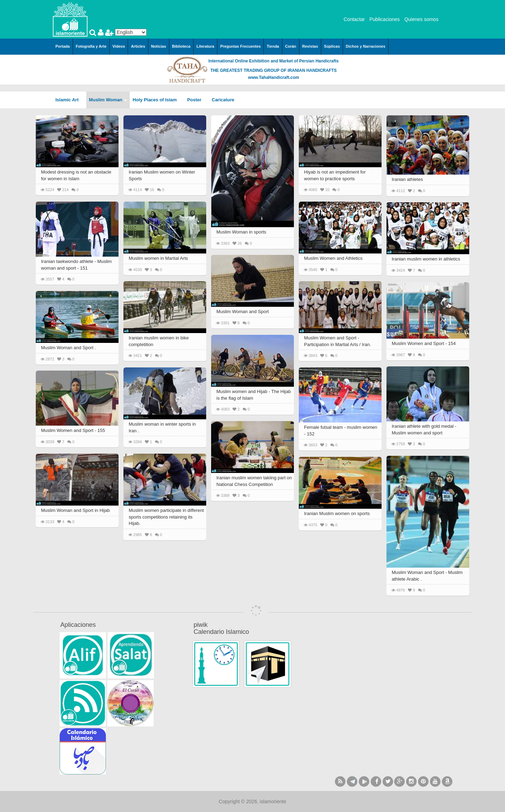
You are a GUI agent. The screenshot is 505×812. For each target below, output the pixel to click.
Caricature (223, 100)
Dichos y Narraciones (366, 46)
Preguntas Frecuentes (241, 46)
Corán (291, 46)
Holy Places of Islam (157, 100)
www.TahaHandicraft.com (273, 77)
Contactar (354, 19)
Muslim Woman (108, 100)
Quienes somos (421, 19)
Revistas (310, 46)
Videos (119, 46)
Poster (197, 100)
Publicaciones (384, 19)
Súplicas (332, 46)
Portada (63, 46)
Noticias (159, 46)
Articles (138, 46)
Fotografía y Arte (91, 46)
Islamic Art (69, 100)
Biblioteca (181, 46)
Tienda (273, 46)
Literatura (205, 46)
